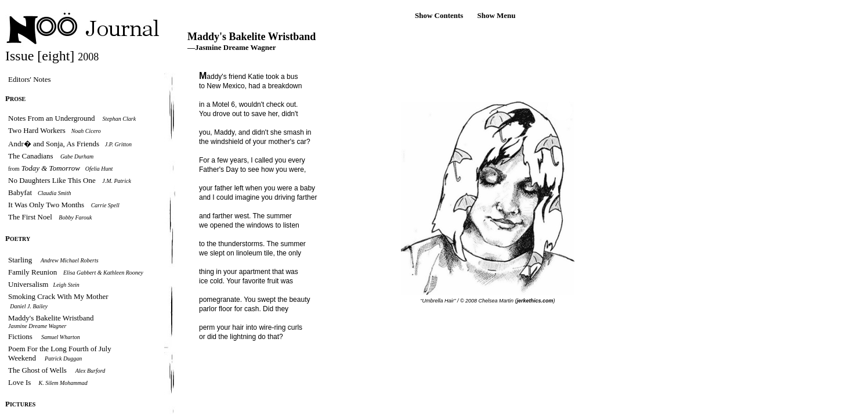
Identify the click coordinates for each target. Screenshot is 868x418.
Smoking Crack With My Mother (58, 296)
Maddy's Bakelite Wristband (51, 318)
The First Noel (30, 217)
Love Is (21, 382)
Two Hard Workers (37, 130)
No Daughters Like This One (52, 180)
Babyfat (21, 192)
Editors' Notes (29, 79)
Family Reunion (33, 272)
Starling (20, 260)
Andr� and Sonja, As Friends (54, 144)
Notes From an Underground (52, 118)
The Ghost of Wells (37, 370)
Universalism (29, 284)
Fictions (20, 336)
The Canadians (32, 156)
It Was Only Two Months (46, 205)
